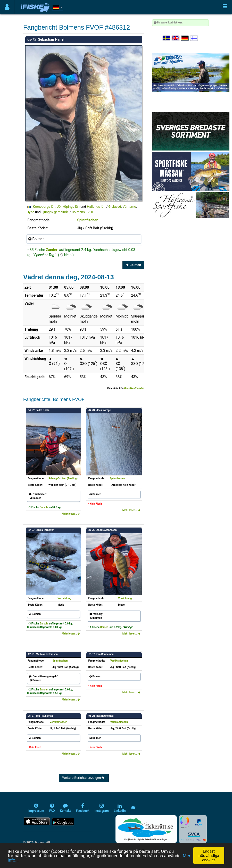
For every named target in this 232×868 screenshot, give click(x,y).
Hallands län (96, 207)
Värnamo (129, 207)
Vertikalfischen (119, 661)
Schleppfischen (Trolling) (63, 478)
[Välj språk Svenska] (167, 38)
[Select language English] (176, 38)
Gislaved (115, 207)
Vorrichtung (64, 598)
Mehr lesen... (71, 514)
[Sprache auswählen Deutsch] (185, 38)
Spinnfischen (88, 220)
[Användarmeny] (7, 7)
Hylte (30, 212)
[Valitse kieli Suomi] (194, 38)
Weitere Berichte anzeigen (84, 778)
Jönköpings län (68, 207)
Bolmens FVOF (83, 212)
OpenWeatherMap (134, 388)
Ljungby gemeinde (55, 212)
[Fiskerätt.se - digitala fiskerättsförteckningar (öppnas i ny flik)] (146, 829)
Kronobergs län (44, 207)
